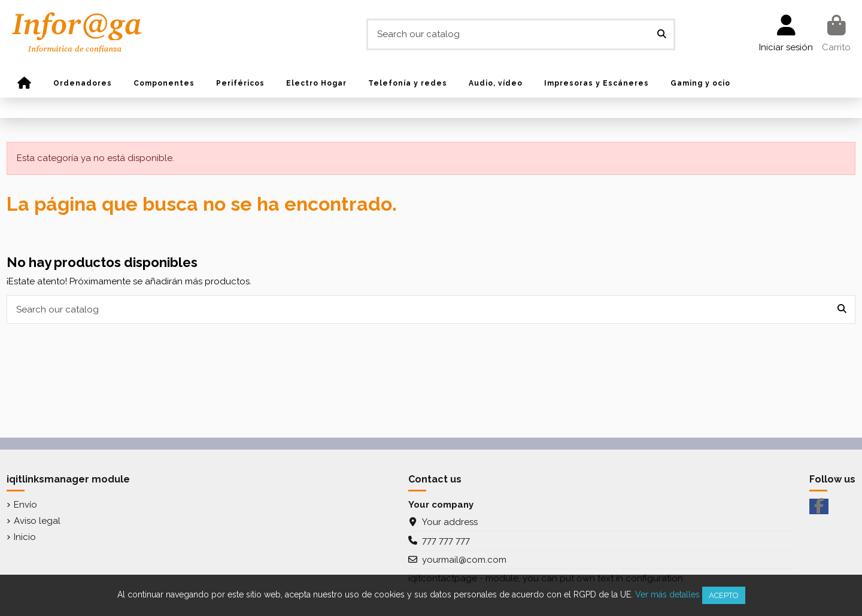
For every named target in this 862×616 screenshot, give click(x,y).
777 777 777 (446, 541)
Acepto (724, 595)
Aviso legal (37, 521)
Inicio (25, 537)
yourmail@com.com (464, 560)
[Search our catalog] (662, 34)
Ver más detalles (667, 594)
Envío (25, 505)
